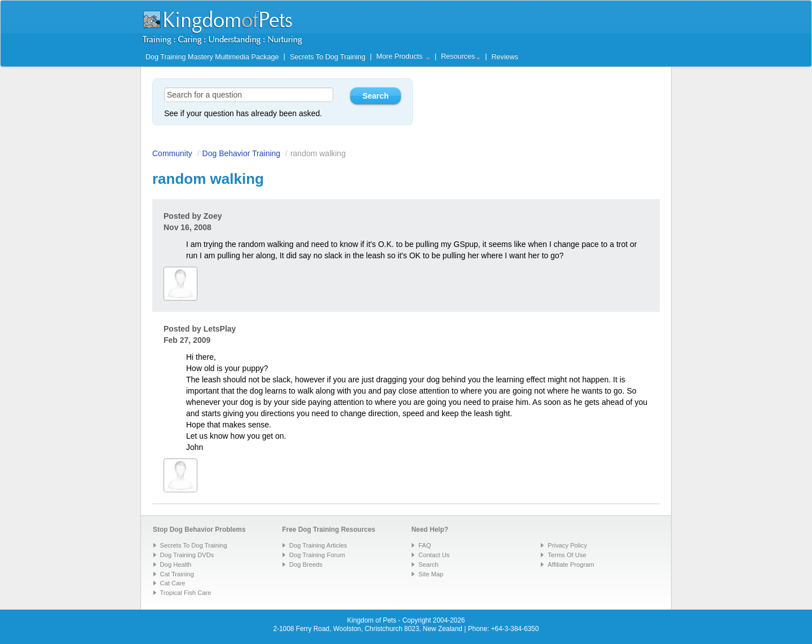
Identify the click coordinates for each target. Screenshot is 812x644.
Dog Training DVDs (187, 555)
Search (428, 564)
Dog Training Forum (317, 555)
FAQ (425, 545)
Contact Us (434, 555)
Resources (461, 56)
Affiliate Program (571, 564)
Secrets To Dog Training (328, 57)
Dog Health (176, 564)
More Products (403, 56)
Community (172, 153)
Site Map (431, 574)
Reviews (505, 57)
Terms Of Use (567, 555)
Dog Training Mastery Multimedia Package (212, 57)
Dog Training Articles (318, 545)
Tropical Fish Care (186, 593)
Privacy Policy (567, 545)
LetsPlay (220, 329)
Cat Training (177, 574)
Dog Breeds (306, 564)
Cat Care (173, 583)
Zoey (213, 216)
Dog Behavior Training (242, 153)
